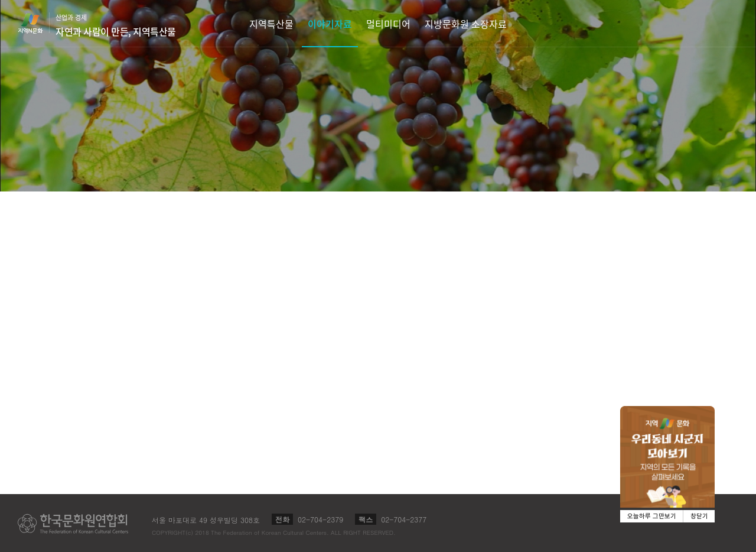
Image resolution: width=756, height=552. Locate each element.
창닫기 (699, 516)
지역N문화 (37, 23)
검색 (730, 23)
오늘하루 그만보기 (652, 516)
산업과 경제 (116, 25)
